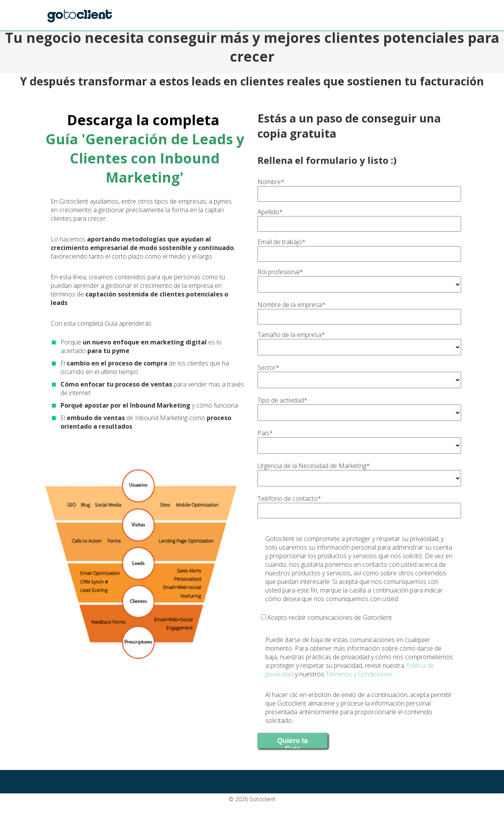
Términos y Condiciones (359, 674)
